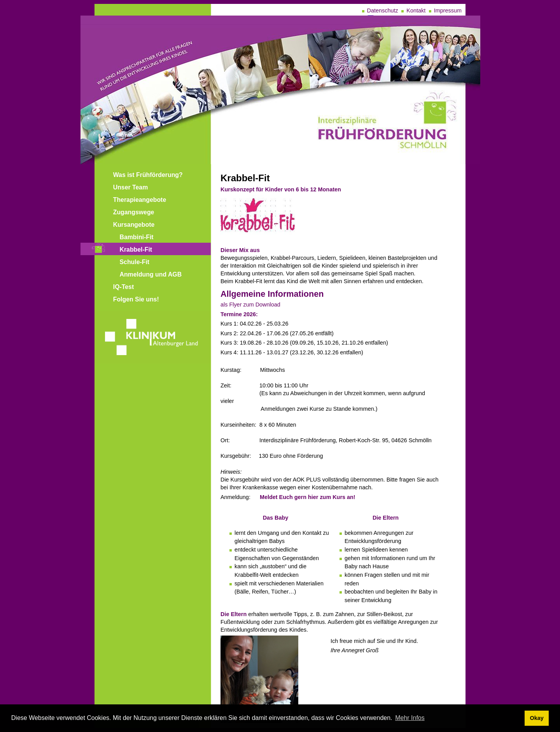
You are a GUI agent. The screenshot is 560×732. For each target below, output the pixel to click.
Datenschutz (383, 11)
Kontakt (416, 11)
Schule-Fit (135, 262)
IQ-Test (123, 287)
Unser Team (131, 187)
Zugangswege (134, 212)
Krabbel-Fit (136, 250)
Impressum (448, 11)
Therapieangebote (140, 200)
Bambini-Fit (137, 237)
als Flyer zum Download (250, 305)
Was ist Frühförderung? (148, 175)
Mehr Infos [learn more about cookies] (410, 718)
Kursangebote (134, 225)
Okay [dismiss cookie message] (536, 718)
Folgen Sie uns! (136, 299)
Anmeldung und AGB (151, 274)
